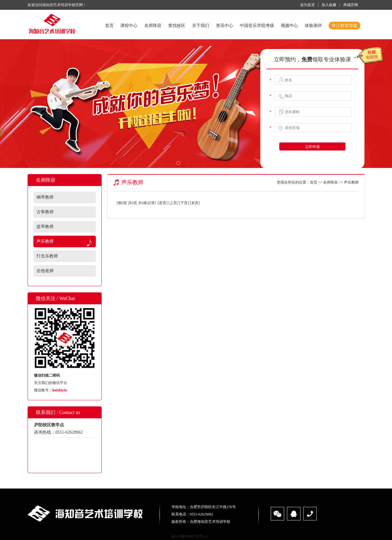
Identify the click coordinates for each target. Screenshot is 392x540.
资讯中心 (224, 26)
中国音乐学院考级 (257, 26)
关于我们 (201, 26)
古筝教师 (45, 212)
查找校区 (177, 26)
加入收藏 (329, 5)
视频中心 (289, 26)
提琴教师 (45, 227)
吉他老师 (45, 271)
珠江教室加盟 (345, 26)
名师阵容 (153, 26)
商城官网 (351, 5)
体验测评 (313, 26)
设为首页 (307, 5)
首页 (109, 26)
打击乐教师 (47, 256)
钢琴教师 (45, 197)
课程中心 (129, 26)
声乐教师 (45, 241)
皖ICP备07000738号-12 (190, 536)
